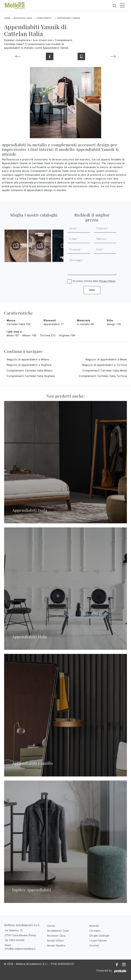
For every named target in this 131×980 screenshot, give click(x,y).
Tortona (48, 335)
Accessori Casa (23, 18)
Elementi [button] (50, 320)
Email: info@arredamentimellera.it (20, 947)
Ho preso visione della (94, 281)
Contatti (94, 946)
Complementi (44, 18)
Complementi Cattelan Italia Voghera (31, 376)
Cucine (51, 926)
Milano (29, 335)
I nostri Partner (98, 941)
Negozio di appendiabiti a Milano (28, 359)
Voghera (67, 335)
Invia (92, 290)
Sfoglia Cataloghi (99, 936)
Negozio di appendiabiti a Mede (106, 359)
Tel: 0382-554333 (14, 940)
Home (7, 18)
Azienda (94, 926)
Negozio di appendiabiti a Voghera (29, 365)
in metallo (85, 324)
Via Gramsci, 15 (14, 930)
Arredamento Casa (58, 931)
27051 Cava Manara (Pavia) (20, 935)
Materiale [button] (84, 320)
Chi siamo (95, 931)
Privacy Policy (107, 281)
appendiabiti (54, 324)
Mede (13, 335)
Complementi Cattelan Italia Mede (105, 371)
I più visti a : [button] (15, 332)
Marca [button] (11, 320)
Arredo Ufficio (55, 941)
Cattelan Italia (19, 324)
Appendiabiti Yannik (69, 18)
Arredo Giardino (56, 946)
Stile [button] (110, 320)
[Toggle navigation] (122, 5)
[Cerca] (115, 5)
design (114, 324)
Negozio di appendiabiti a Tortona (105, 365)
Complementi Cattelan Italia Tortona (103, 376)
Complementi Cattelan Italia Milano (30, 371)
